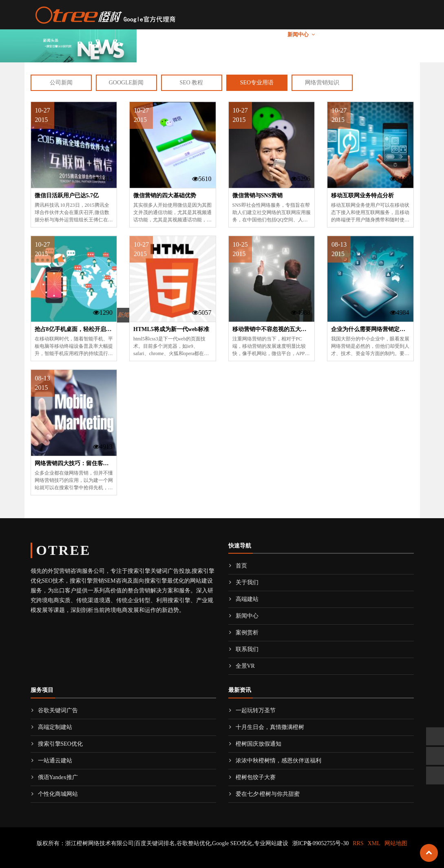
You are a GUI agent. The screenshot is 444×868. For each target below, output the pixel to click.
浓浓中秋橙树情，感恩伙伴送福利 (275, 761)
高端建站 (257, 34)
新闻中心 (298, 34)
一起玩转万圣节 (252, 710)
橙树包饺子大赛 (252, 777)
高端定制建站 (51, 727)
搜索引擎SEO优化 (57, 744)
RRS (358, 843)
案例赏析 (339, 34)
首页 (149, 34)
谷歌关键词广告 (54, 710)
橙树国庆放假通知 (255, 744)
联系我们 (371, 34)
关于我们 (176, 34)
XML (374, 843)
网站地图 (396, 843)
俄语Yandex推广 (54, 777)
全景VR (401, 34)
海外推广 (216, 34)
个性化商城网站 (54, 794)
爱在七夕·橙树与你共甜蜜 (264, 794)
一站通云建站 (51, 761)
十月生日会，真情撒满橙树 (266, 727)
